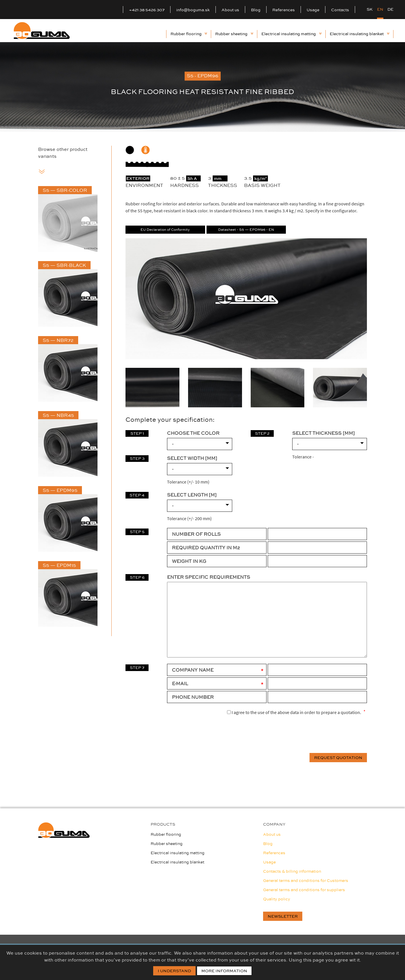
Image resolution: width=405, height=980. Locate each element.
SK (370, 9)
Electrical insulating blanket (359, 34)
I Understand (174, 971)
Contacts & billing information (292, 871)
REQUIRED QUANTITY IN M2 (206, 548)
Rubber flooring (189, 34)
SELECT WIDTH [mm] (192, 458)
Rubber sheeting (234, 34)
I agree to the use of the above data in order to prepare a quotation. (294, 712)
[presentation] (323, 735)
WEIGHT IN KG (189, 561)
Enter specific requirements (209, 577)
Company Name (193, 670)
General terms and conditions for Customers (306, 880)
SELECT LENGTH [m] (192, 495)
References (284, 10)
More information (224, 971)
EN (380, 9)
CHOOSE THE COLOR (193, 433)
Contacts (340, 10)
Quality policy (277, 899)
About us (230, 10)
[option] (202, 87)
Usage (313, 10)
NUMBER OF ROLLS (196, 534)
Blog (256, 10)
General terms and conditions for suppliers (304, 890)
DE (390, 9)
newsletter (283, 916)
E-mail (180, 683)
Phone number (193, 697)
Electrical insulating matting (291, 34)
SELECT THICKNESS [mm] (324, 433)
